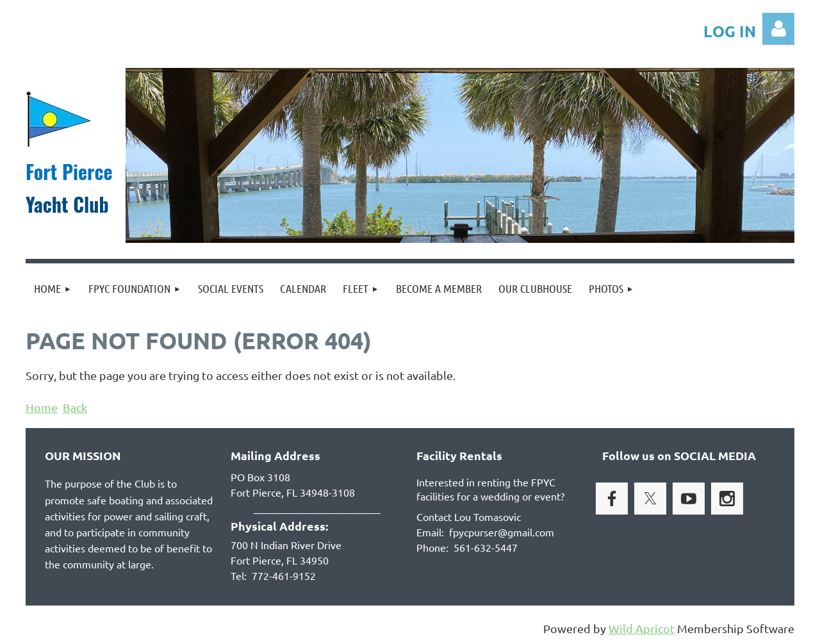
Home (42, 407)
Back (75, 407)
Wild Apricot (642, 628)
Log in (778, 29)
